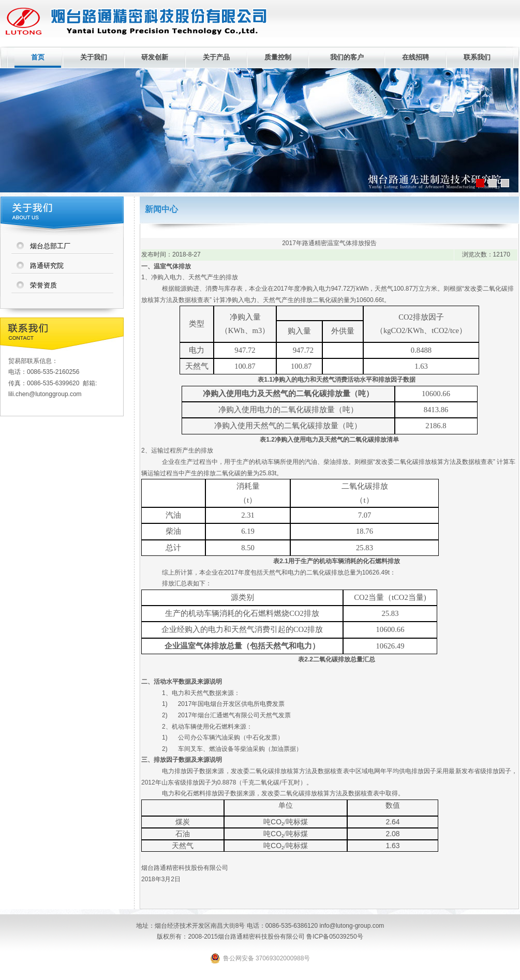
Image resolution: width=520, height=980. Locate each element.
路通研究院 (47, 266)
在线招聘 (415, 57)
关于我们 (94, 57)
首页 (38, 57)
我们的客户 (347, 57)
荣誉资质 (43, 285)
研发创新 (155, 57)
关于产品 (216, 57)
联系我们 (477, 57)
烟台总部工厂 (50, 246)
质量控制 (278, 57)
